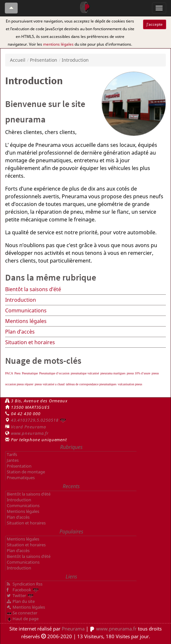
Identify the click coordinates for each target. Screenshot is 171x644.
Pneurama (73, 629)
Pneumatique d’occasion (54, 373)
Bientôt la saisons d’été (33, 289)
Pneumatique (30, 373)
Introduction (21, 300)
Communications (26, 310)
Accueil (18, 60)
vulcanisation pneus (130, 384)
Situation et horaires (30, 342)
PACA (9, 373)
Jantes (13, 460)
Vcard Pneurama (28, 427)
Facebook (22, 590)
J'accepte (155, 24)
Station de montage (26, 472)
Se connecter (25, 613)
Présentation (44, 60)
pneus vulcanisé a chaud (50, 384)
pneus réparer (25, 384)
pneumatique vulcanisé (85, 373)
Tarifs (12, 454)
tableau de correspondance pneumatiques (91, 384)
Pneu (18, 373)
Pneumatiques (21, 478)
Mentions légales (26, 321)
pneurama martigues (113, 373)
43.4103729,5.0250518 (35, 420)
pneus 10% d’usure (139, 373)
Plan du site (24, 601)
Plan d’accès (20, 332)
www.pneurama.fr (30, 433)
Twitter (19, 595)
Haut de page (26, 619)
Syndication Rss (27, 584)
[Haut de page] (11, 8)
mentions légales (58, 44)
